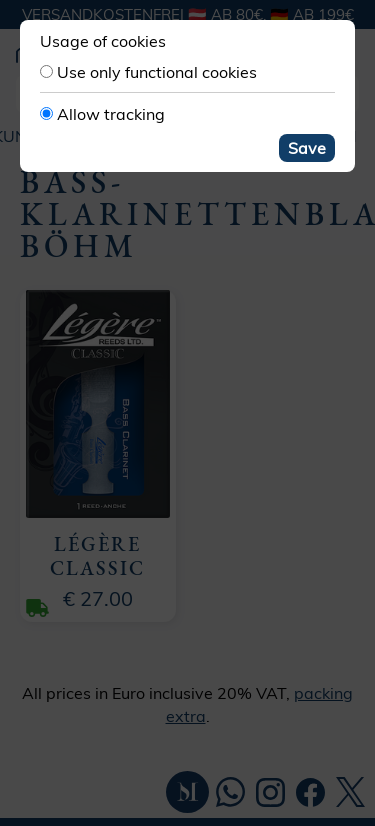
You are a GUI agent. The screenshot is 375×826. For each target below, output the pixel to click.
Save (307, 148)
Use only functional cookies (157, 72)
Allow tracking (111, 114)
